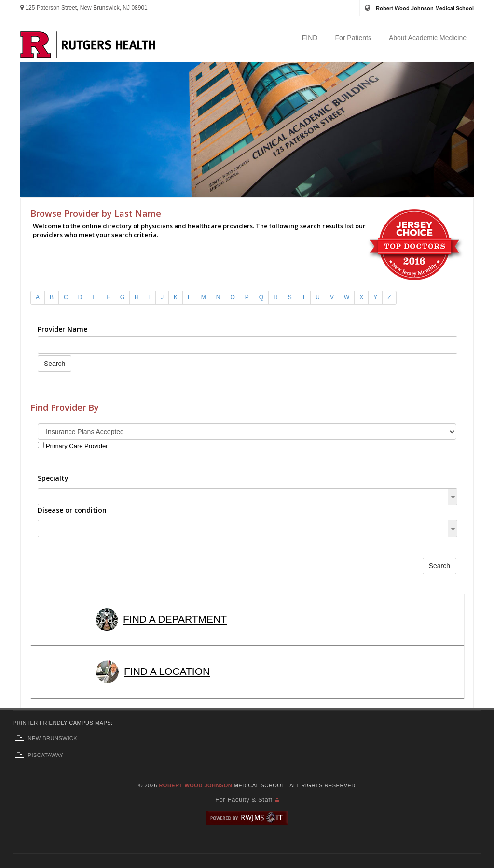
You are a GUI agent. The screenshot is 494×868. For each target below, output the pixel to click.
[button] (453, 497)
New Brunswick (45, 738)
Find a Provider (248, 164)
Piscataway (38, 755)
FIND (310, 38)
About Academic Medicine (428, 38)
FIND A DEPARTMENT (159, 619)
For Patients (353, 38)
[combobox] (247, 345)
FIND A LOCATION (150, 671)
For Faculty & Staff (244, 800)
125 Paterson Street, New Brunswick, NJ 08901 (84, 8)
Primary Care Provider (77, 446)
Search (55, 364)
